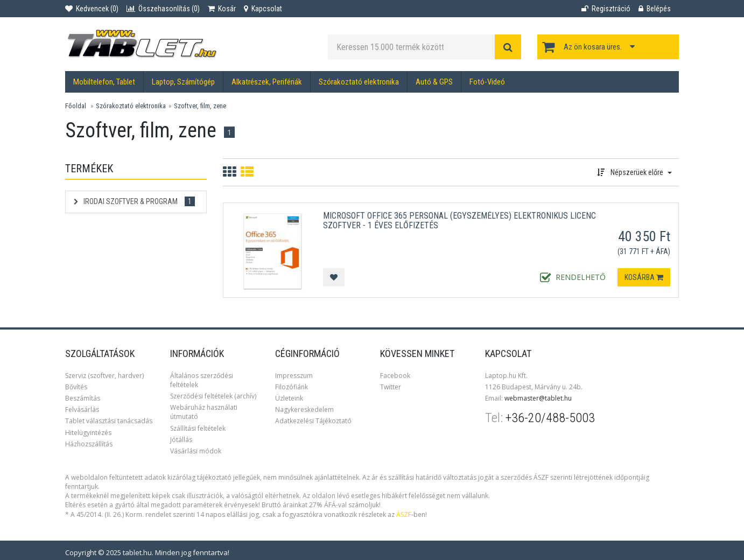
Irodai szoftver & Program (134, 201)
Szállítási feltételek (198, 428)
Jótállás (181, 440)
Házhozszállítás (89, 444)
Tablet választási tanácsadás (109, 421)
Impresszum (294, 376)
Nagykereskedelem (304, 409)
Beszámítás (83, 398)
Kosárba (644, 277)
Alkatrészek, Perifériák (267, 82)
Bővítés (76, 387)
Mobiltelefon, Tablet (104, 82)
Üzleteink (289, 398)
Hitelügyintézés (88, 433)
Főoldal (76, 106)
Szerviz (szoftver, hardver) (104, 376)
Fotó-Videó (487, 82)
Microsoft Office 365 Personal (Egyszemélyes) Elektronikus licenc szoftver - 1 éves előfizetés (459, 220)
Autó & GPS (434, 82)
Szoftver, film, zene (200, 106)
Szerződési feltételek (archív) (213, 396)
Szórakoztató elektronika (359, 82)
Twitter (391, 387)
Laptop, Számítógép (183, 82)
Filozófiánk (292, 387)
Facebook (395, 376)
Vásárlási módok (196, 451)
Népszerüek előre (634, 172)
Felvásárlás (82, 409)
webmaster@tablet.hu (538, 398)
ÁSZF (404, 514)
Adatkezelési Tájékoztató (313, 421)
